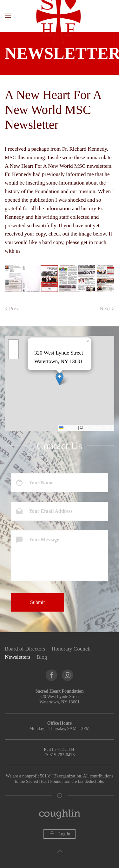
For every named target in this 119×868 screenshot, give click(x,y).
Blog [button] (42, 657)
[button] (8, 16)
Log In (60, 834)
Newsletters (17, 657)
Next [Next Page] (107, 308)
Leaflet (68, 428)
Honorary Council (71, 649)
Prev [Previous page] (12, 308)
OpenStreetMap (98, 428)
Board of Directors (25, 649)
